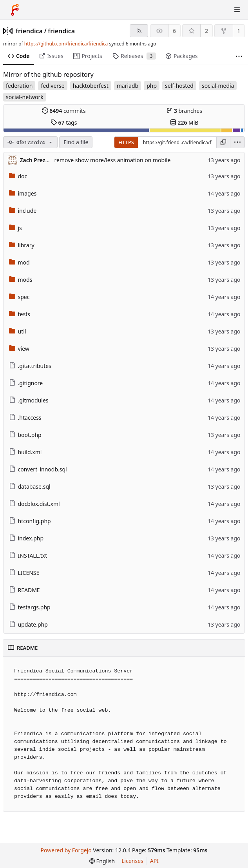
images (23, 193)
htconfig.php (30, 521)
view (19, 349)
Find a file (76, 142)
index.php (26, 538)
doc (18, 176)
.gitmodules (29, 400)
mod (19, 262)
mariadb (128, 86)
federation (19, 86)
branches (184, 111)
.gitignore (26, 383)
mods (21, 280)
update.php (28, 624)
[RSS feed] (139, 31)
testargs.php (30, 607)
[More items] (239, 56)
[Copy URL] (223, 142)
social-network (25, 97)
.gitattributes (30, 366)
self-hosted (179, 86)
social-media (218, 86)
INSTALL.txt (28, 555)
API (154, 861)
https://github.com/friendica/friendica (66, 44)
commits (64, 111)
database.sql (30, 487)
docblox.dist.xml (34, 504)
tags (64, 122)
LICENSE (24, 573)
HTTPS (126, 142)
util (18, 331)
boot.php (25, 435)
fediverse (52, 86)
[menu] (237, 142)
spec (19, 297)
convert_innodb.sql (38, 469)
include (23, 211)
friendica (29, 31)
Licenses (132, 861)
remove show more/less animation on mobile (113, 160)
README (24, 590)
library (22, 245)
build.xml (25, 452)
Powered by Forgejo (66, 850)
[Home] (15, 10)
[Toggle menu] (237, 10)
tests (20, 314)
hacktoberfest (91, 86)
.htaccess (25, 418)
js (15, 228)
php (152, 86)
